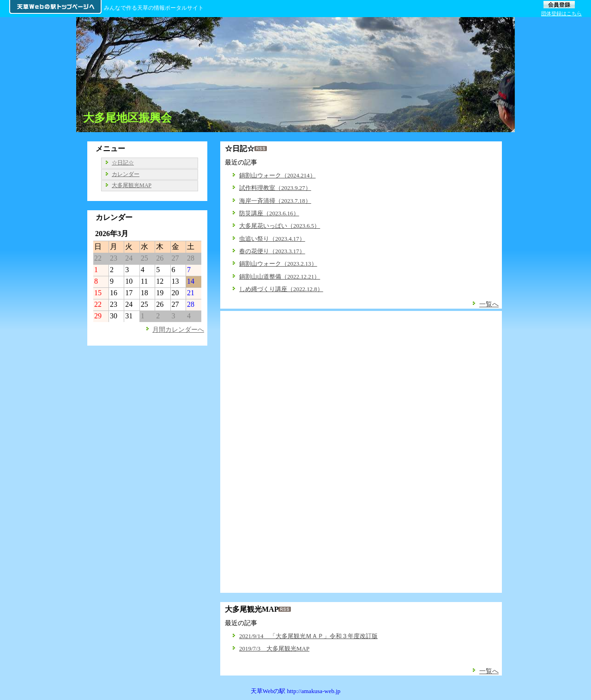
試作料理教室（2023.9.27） (275, 188)
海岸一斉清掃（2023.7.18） (275, 201)
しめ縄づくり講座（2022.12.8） (281, 289)
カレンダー (126, 174)
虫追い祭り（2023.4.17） (272, 239)
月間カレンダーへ (178, 329)
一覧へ (489, 304)
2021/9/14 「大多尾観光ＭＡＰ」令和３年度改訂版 (308, 636)
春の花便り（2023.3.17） (272, 251)
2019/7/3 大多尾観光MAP (274, 648)
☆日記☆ (123, 163)
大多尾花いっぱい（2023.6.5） (280, 226)
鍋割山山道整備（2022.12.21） (280, 277)
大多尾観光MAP (132, 185)
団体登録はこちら (561, 13)
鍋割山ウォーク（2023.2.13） (278, 264)
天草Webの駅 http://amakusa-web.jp (296, 691)
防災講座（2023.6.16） (269, 213)
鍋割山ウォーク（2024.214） (277, 175)
